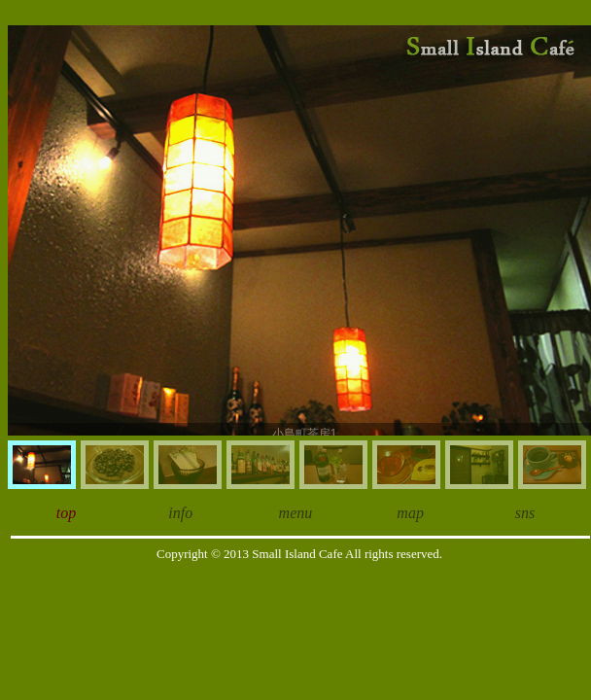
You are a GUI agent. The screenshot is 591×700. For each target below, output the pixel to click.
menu (296, 513)
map (410, 513)
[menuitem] (42, 465)
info (180, 513)
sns (525, 513)
